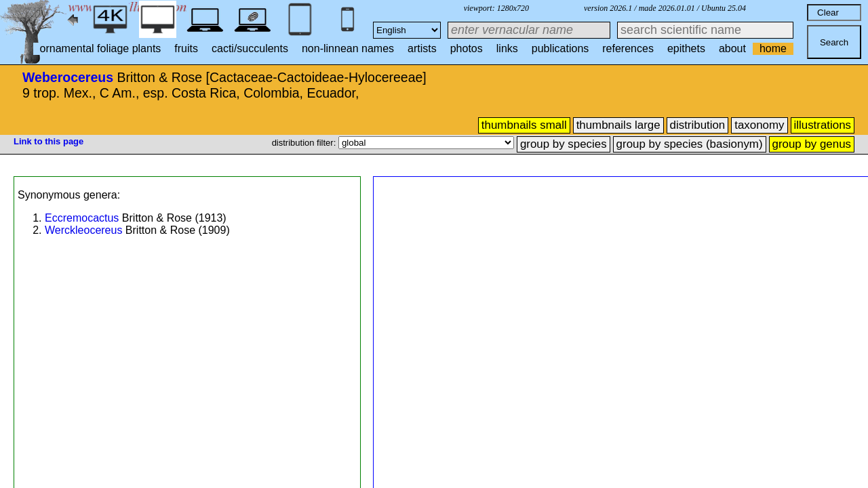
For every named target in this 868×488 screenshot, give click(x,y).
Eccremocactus (82, 218)
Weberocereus (68, 77)
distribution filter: (305, 143)
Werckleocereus (83, 230)
